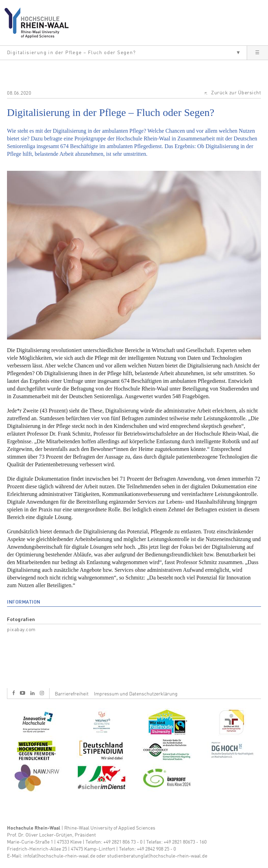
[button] (123, 53)
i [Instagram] (42, 693)
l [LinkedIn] (32, 693)
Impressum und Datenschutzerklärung (136, 694)
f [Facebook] (14, 693)
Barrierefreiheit (72, 694)
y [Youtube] (23, 693)
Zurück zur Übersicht (236, 93)
